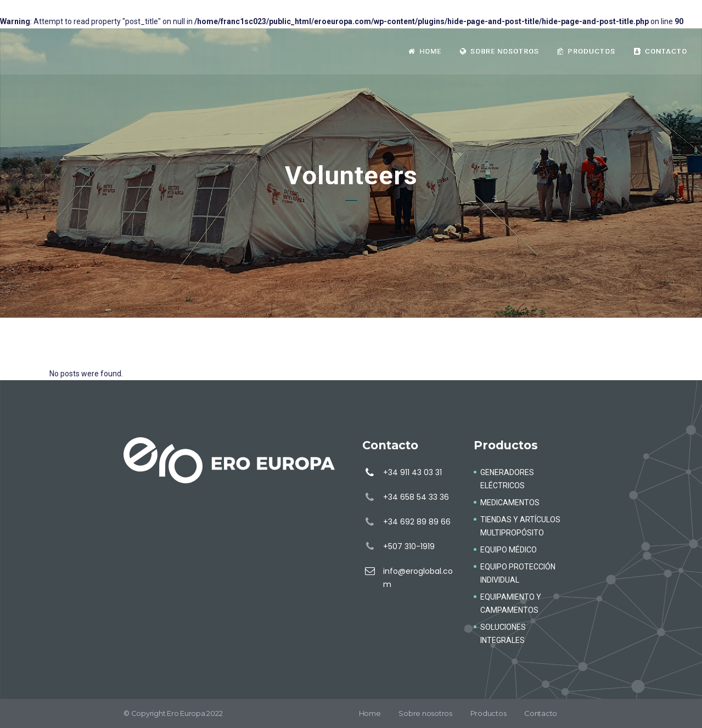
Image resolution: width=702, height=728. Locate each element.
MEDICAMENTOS (510, 503)
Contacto (541, 713)
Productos (488, 713)
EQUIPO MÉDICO (509, 550)
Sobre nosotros (425, 713)
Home (370, 713)
